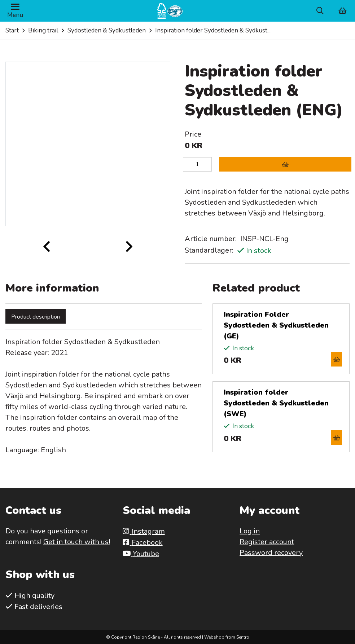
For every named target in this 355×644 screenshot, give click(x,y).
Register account (267, 542)
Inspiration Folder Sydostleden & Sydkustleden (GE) (276, 325)
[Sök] (320, 11)
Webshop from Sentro (227, 637)
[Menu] (15, 11)
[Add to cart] (285, 164)
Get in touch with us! (77, 542)
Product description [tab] (36, 317)
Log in (250, 531)
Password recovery (271, 553)
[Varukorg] (343, 11)
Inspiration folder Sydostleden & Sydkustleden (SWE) (276, 403)
